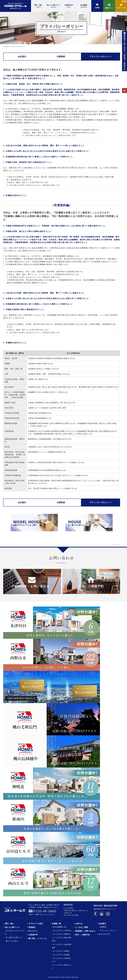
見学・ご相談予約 (83, 935)
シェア (114, 544)
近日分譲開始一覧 (59, 927)
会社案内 (23, 56)
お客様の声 (69, 6)
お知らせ (79, 924)
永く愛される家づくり (14, 937)
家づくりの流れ (12, 941)
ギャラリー (33, 931)
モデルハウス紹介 (36, 924)
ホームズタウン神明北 (61, 951)
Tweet (118, 544)
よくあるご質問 (82, 927)
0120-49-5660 (45, 911)
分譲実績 (62, 56)
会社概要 (84, 6)
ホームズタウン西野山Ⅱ (62, 934)
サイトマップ (104, 934)
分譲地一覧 (56, 924)
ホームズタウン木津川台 (62, 931)
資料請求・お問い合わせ (85, 931)
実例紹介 (32, 927)
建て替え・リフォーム (38, 938)
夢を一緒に (39, 6)
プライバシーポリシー (100, 56)
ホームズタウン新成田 (61, 955)
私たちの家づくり (54, 6)
